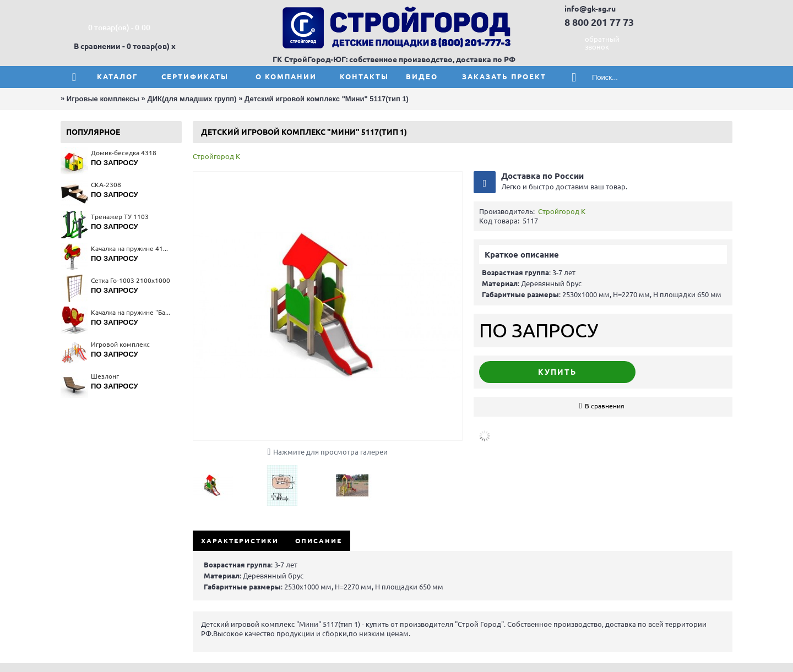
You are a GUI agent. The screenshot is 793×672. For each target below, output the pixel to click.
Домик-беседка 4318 (124, 153)
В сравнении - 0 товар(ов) (122, 46)
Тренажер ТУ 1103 (120, 217)
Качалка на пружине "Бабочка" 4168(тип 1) (131, 312)
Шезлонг (105, 376)
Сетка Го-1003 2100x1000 (131, 280)
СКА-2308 (106, 185)
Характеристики (240, 541)
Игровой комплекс (120, 344)
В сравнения (605, 406)
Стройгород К (216, 156)
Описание (319, 541)
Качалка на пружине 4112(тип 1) (131, 248)
